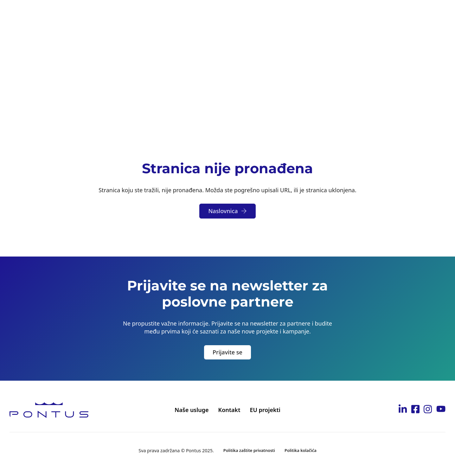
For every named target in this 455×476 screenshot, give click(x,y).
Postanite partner (242, 13)
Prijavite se (227, 352)
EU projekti (265, 410)
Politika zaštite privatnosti (249, 450)
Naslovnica (227, 211)
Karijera (287, 13)
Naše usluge (192, 410)
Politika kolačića (301, 450)
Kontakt (363, 13)
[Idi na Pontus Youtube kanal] (441, 410)
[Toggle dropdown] (151, 13)
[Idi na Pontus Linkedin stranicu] (403, 410)
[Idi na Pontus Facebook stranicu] (415, 410)
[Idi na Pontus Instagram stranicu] (428, 410)
